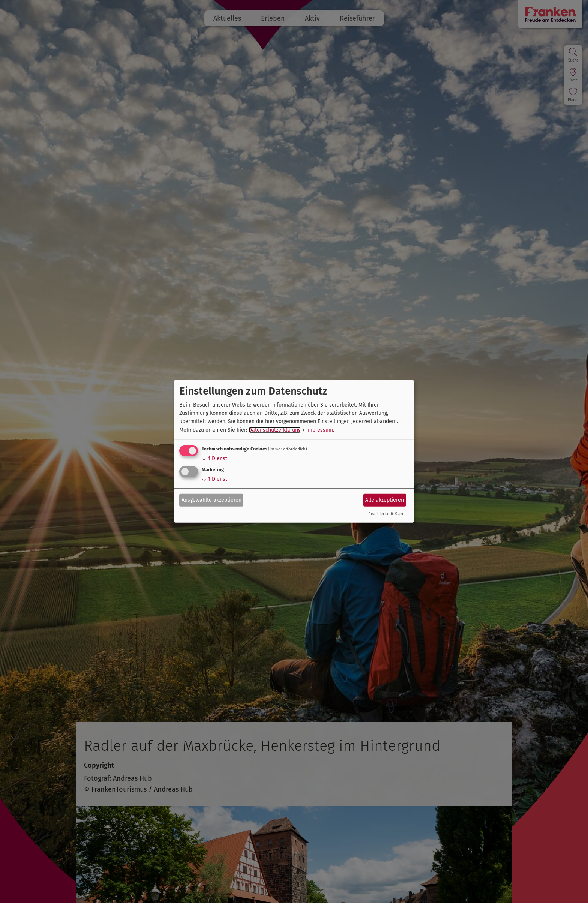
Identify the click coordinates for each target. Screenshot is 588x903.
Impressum (320, 430)
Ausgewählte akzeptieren (211, 500)
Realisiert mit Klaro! (387, 514)
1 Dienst (214, 458)
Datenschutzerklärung (275, 430)
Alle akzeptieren (385, 500)
